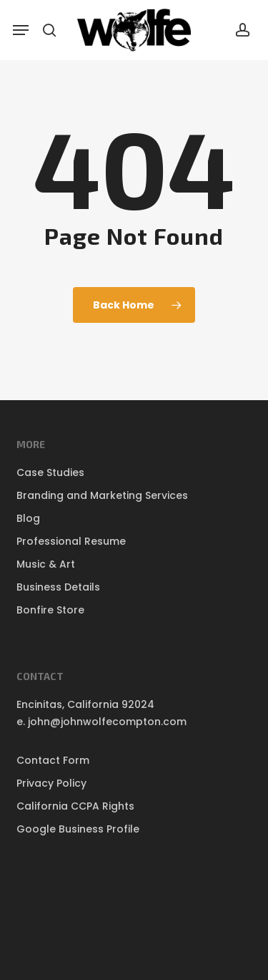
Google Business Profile (78, 829)
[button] (21, 30)
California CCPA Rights (75, 806)
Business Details (58, 587)
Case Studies (50, 472)
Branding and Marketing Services (102, 495)
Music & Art (46, 564)
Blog (28, 518)
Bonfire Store (50, 610)
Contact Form (53, 760)
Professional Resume (71, 541)
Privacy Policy (51, 783)
